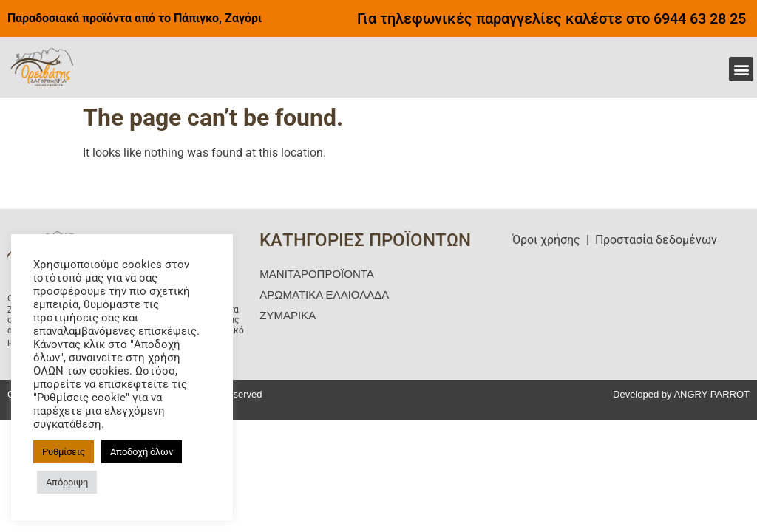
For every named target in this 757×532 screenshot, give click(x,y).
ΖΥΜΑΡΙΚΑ (288, 315)
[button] (741, 69)
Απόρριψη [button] (67, 482)
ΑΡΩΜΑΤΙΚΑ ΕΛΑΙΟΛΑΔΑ (324, 294)
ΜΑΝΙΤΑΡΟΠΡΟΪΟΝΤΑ (316, 274)
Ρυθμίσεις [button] (64, 452)
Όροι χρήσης (546, 240)
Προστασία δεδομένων (656, 240)
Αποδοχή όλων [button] (142, 452)
